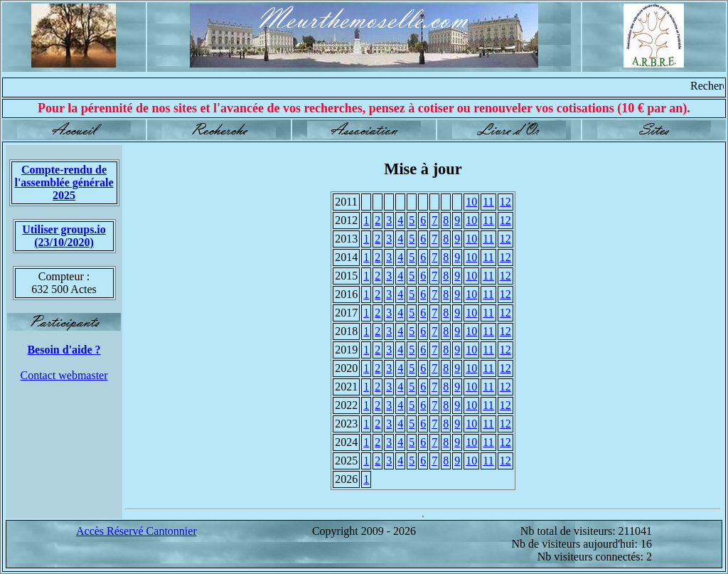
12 (505, 202)
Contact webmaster (64, 375)
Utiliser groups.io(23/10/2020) (64, 236)
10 (471, 202)
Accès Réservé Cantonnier (136, 531)
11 (488, 202)
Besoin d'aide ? (64, 350)
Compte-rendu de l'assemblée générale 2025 (64, 182)
